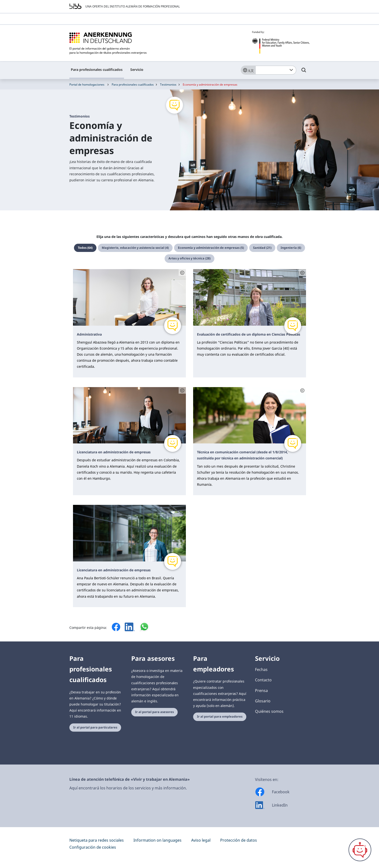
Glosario (263, 701)
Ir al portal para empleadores (220, 717)
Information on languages (157, 840)
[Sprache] (248, 70)
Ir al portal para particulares (95, 727)
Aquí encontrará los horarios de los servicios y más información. (128, 788)
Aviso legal (201, 840)
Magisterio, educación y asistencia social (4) (135, 248)
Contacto (263, 680)
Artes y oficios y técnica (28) (189, 258)
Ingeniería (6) (291, 248)
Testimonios (168, 85)
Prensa (261, 691)
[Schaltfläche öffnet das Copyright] (182, 272)
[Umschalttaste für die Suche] (304, 72)
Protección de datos (239, 840)
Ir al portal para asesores (154, 712)
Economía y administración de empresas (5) (211, 248)
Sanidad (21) (262, 248)
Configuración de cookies (93, 847)
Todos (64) (85, 248)
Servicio (137, 70)
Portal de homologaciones (87, 85)
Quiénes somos (269, 711)
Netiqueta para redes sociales (97, 840)
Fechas (261, 669)
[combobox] (276, 70)
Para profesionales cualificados (97, 70)
